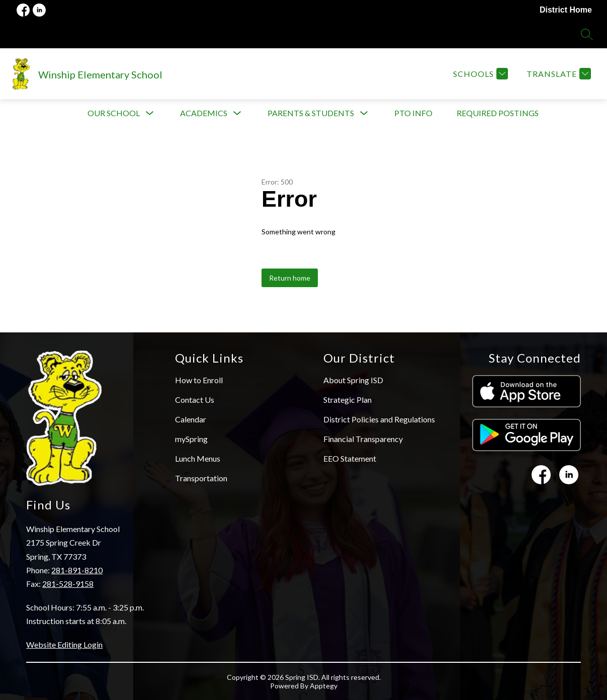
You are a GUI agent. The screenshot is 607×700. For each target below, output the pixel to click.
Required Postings (498, 113)
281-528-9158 (68, 584)
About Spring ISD (353, 380)
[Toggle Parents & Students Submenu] (364, 113)
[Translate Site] (557, 74)
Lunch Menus (198, 458)
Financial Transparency (363, 439)
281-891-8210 (77, 570)
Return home (290, 278)
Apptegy (324, 686)
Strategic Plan (348, 400)
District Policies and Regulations (379, 419)
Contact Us (195, 400)
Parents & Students (311, 113)
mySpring (191, 439)
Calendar (191, 419)
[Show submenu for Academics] (204, 113)
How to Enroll (199, 380)
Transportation (201, 478)
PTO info (413, 113)
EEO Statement (350, 458)
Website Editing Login (64, 644)
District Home (566, 10)
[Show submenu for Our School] (114, 113)
